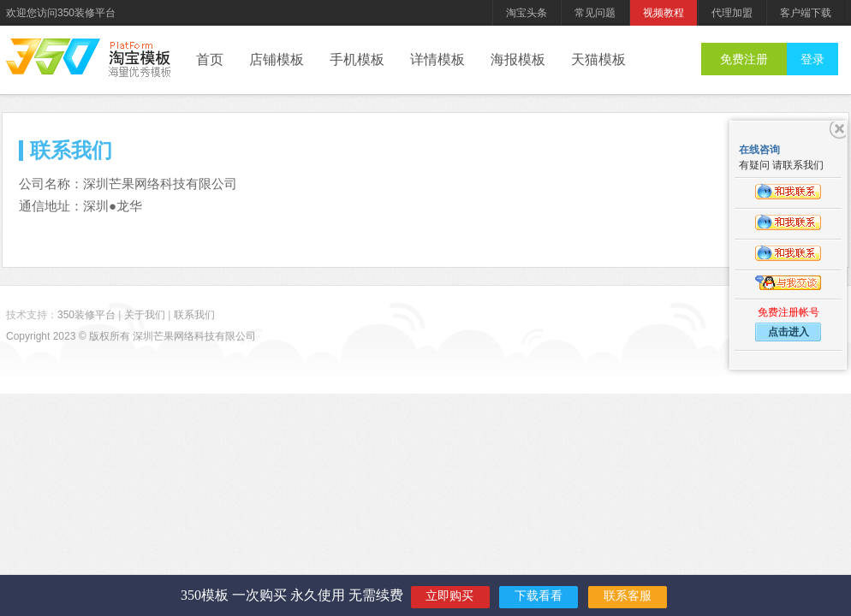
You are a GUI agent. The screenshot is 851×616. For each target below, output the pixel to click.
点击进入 (789, 332)
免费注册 (744, 59)
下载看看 (539, 596)
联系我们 (194, 315)
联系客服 (628, 596)
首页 (210, 59)
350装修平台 (53, 56)
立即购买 (449, 596)
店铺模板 (277, 59)
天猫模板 (598, 59)
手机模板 (357, 59)
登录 (812, 59)
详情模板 (437, 59)
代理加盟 (732, 13)
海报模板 (518, 59)
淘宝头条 (527, 13)
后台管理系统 (140, 60)
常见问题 (595, 13)
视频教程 (664, 13)
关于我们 (145, 315)
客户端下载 (806, 13)
